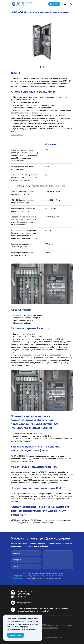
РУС (57, 4)
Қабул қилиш (15, 635)
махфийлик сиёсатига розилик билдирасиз (45, 578)
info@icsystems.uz (25, 603)
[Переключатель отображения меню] (65, 4)
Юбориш (18, 576)
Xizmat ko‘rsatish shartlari (47, 628)
